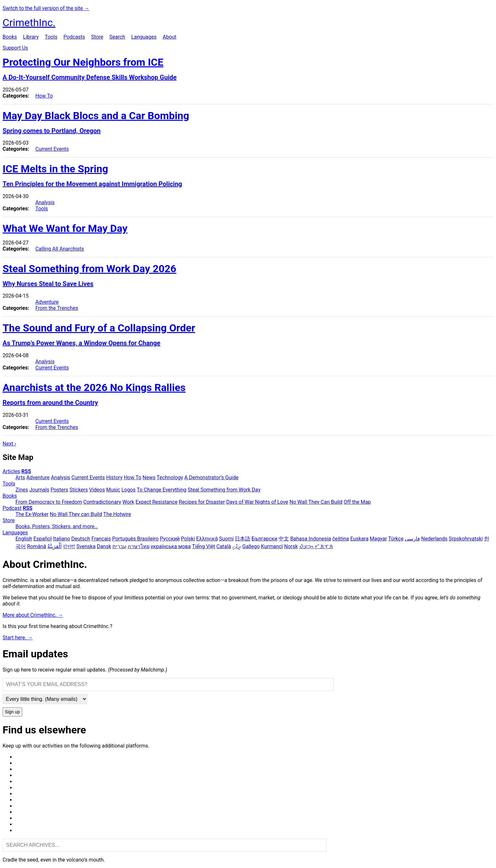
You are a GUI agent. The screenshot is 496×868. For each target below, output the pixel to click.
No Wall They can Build (76, 514)
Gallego (251, 546)
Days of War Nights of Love (257, 502)
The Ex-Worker (32, 514)
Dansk (104, 546)
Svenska (86, 546)
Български (264, 539)
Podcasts (74, 37)
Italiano (62, 539)
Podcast (12, 508)
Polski (188, 539)
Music (113, 490)
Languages (144, 37)
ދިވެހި (237, 546)
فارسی (412, 539)
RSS (26, 471)
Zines (22, 490)
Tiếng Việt (204, 546)
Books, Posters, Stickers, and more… (57, 526)
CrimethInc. (29, 23)
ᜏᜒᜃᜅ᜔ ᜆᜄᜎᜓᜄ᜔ (316, 546)
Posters (59, 490)
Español (43, 539)
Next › (9, 444)
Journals (39, 490)
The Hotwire (117, 514)
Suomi (226, 539)
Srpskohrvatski (466, 539)
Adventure (47, 302)
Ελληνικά (207, 539)
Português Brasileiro (135, 539)
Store (97, 37)
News (149, 477)
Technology (170, 477)
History (114, 477)
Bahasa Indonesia (311, 539)
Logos (129, 490)
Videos (97, 490)
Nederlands (434, 539)
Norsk (291, 546)
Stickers (79, 490)
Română (37, 546)
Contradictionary (102, 502)
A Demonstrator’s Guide (211, 477)
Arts (20, 477)
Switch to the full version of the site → (46, 8)
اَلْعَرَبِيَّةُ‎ (54, 546)
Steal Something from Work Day (224, 490)
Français (101, 539)
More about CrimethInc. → (33, 615)
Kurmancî (272, 546)
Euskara (359, 539)
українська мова (171, 546)
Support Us (15, 48)
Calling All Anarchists (60, 249)
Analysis (45, 202)
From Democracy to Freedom (49, 502)
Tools (51, 37)
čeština (341, 539)
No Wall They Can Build (316, 502)
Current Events (52, 149)
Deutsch (81, 539)
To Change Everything (162, 490)
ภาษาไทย (138, 546)
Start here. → (18, 638)
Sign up (12, 712)
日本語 (243, 539)
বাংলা (69, 546)
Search (117, 37)
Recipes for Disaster (202, 502)
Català (224, 546)
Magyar (378, 539)
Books (10, 37)
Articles (11, 471)
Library (31, 37)
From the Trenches (57, 308)
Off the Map (357, 502)
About (170, 37)
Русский (170, 539)
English (24, 539)
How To (44, 96)
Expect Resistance (157, 502)
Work (128, 502)
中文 (284, 539)
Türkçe (396, 539)
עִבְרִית (119, 546)
